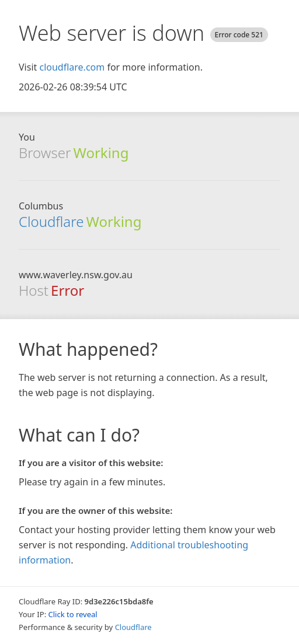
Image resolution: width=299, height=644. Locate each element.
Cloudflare (51, 221)
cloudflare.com (72, 67)
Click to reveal (73, 614)
